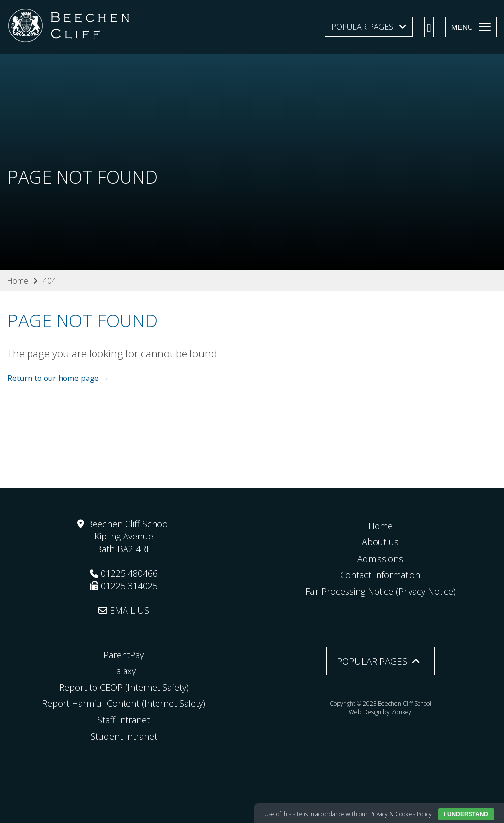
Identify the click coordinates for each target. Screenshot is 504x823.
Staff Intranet (124, 720)
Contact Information (380, 574)
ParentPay (124, 654)
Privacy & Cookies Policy (400, 814)
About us (380, 542)
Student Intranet (124, 736)
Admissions (380, 558)
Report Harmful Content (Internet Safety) (124, 703)
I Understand (466, 814)
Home (380, 526)
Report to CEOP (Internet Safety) (124, 687)
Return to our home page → (60, 378)
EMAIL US (124, 610)
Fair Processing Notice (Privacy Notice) (380, 591)
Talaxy (124, 670)
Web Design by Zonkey (380, 712)
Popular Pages (362, 27)
